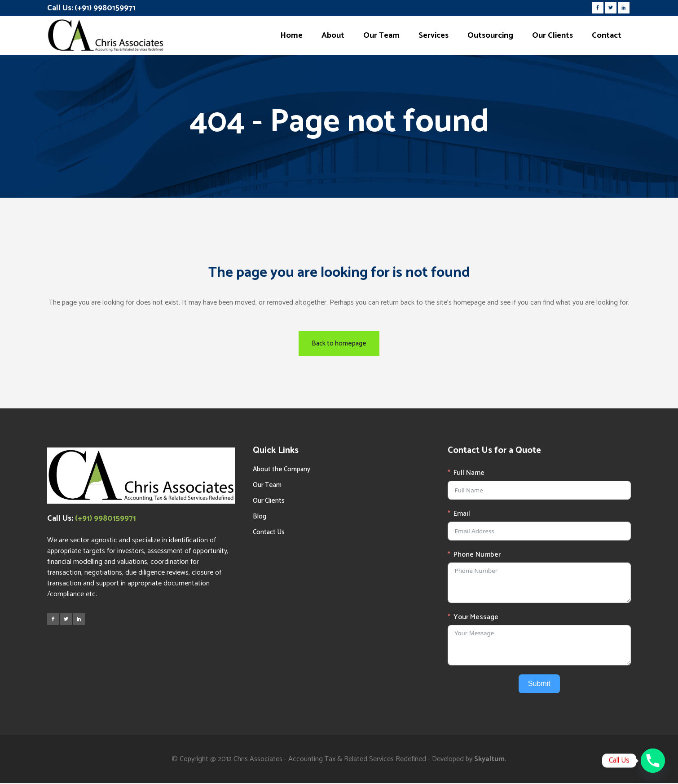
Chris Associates (258, 759)
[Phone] (653, 761)
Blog (260, 516)
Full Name (469, 473)
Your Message (476, 617)
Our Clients (269, 501)
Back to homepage (339, 343)
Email (462, 514)
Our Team (267, 485)
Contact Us (269, 532)
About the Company (282, 469)
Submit (539, 684)
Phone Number (477, 555)
